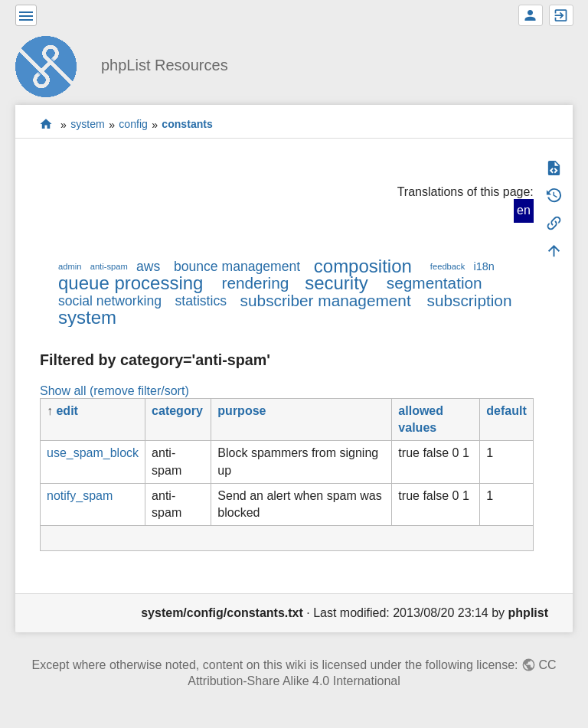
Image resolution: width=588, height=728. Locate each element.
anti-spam (109, 266)
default (506, 411)
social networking (110, 301)
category (177, 411)
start (46, 124)
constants (187, 125)
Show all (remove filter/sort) (114, 391)
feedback (448, 266)
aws (148, 266)
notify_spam (80, 496)
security (336, 283)
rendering (255, 283)
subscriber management (326, 300)
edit (67, 411)
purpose (242, 411)
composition (363, 266)
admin (70, 266)
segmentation (434, 283)
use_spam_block (93, 453)
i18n (483, 266)
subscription (470, 300)
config (133, 125)
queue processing (131, 283)
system (88, 125)
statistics (201, 301)
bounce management (237, 266)
